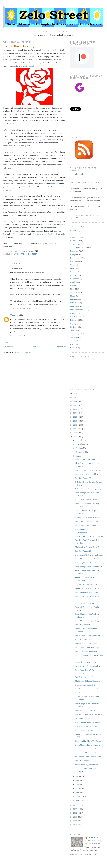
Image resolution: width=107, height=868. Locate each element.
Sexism (73, 327)
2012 (75, 813)
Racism (73, 313)
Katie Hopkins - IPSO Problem (87, 722)
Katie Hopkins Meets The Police (88, 741)
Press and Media (29, 254)
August (79, 456)
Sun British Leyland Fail (85, 677)
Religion (74, 320)
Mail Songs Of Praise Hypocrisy (88, 681)
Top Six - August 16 (83, 625)
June (78, 780)
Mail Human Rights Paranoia (87, 765)
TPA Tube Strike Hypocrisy (86, 726)
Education (74, 251)
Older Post (61, 347)
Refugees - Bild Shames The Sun (88, 470)
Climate (73, 244)
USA (72, 344)
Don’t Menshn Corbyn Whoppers (88, 621)
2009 (75, 825)
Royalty (73, 323)
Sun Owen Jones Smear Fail (86, 651)
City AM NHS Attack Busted (87, 584)
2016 (75, 433)
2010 (75, 821)
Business (74, 241)
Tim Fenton (93, 838)
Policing (73, 299)
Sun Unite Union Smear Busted (87, 749)
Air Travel (74, 234)
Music (73, 296)
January (79, 800)
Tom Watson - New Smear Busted (88, 689)
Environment (75, 258)
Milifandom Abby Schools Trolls (88, 757)
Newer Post (8, 347)
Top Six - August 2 (82, 761)
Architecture (75, 237)
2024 (75, 401)
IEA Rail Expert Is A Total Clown (88, 714)
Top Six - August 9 (82, 693)
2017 (75, 429)
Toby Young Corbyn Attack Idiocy (89, 567)
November (80, 444)
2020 (75, 417)
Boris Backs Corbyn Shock (86, 459)
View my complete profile (83, 854)
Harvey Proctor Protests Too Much (89, 517)
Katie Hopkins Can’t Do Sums (87, 563)
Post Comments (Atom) (24, 352)
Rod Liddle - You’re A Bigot (86, 500)
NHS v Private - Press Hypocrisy (88, 489)
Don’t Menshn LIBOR (84, 730)
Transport (74, 337)
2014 (75, 805)
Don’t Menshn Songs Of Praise (87, 603)
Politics (15, 254)
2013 (75, 809)
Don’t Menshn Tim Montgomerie (88, 745)
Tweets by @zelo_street (80, 174)
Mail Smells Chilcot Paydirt (86, 643)
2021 (75, 413)
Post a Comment (10, 342)
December (80, 440)
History (73, 275)
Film (72, 265)
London (73, 286)
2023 (75, 405)
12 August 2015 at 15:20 (24, 308)
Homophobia (75, 279)
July (78, 776)
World (73, 348)
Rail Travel (75, 316)
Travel (73, 341)
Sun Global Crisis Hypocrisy (86, 521)
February (79, 796)
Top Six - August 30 (83, 478)
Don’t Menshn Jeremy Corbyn (87, 647)
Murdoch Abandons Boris (85, 710)
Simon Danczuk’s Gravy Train (87, 588)
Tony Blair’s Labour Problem (87, 474)
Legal (72, 282)
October (79, 448)
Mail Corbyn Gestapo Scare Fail (88, 547)
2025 (75, 397)
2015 (75, 437)
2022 (75, 409)
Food (72, 268)
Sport (72, 330)
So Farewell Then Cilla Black (87, 753)
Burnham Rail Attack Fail (85, 685)
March (78, 792)
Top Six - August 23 (83, 551)
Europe (73, 261)
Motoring (74, 292)
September (80, 452)
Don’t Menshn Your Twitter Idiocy (89, 559)
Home (35, 347)
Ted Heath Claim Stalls (84, 718)
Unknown (14, 315)
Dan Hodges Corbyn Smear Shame (89, 555)
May (78, 784)
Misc (72, 289)
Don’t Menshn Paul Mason (86, 525)
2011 (75, 817)
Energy (73, 255)
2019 (75, 421)
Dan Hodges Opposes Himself (87, 592)
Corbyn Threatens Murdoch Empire (89, 536)
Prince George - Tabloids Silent (87, 636)
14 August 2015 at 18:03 (24, 336)
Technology (75, 334)
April (78, 788)
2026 (75, 393)
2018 (75, 425)
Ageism (73, 230)
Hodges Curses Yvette (84, 640)
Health (73, 272)
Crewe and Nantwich (79, 248)
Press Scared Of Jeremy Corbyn (88, 666)
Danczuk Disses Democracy (86, 662)
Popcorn (73, 306)
